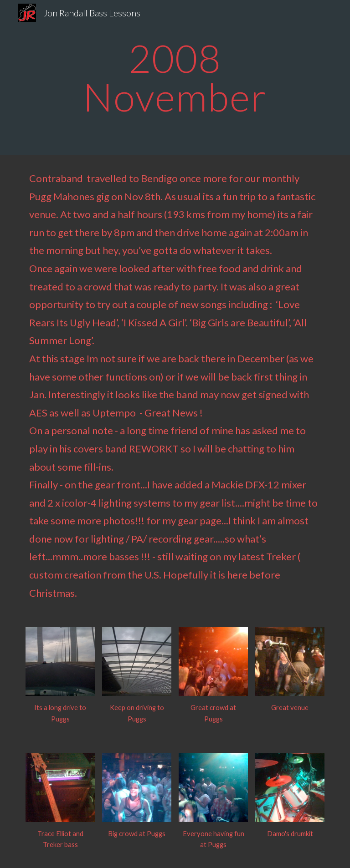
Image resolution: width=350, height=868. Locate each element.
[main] (175, 78)
